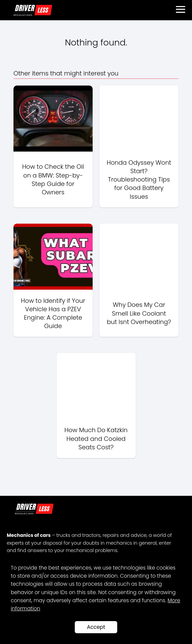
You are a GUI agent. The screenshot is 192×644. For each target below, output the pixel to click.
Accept (96, 627)
